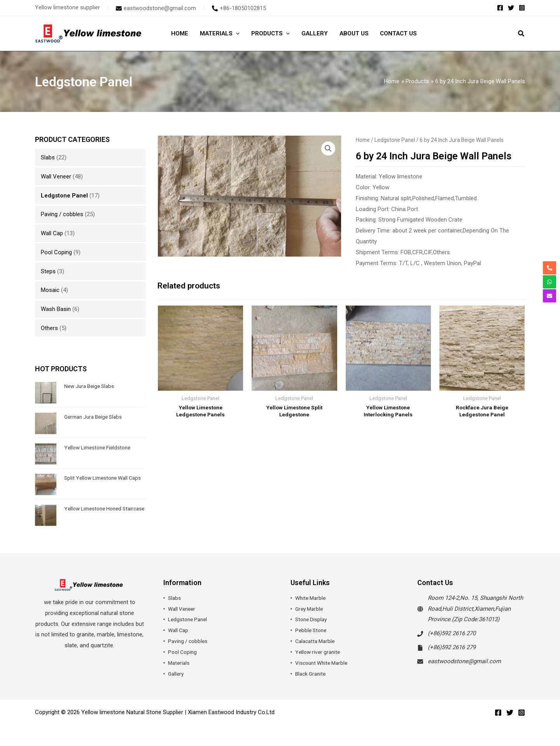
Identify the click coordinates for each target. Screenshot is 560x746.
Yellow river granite (319, 652)
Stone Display (312, 619)
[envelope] (156, 8)
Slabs (48, 157)
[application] (236, 33)
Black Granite (312, 674)
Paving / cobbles (62, 214)
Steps (48, 271)
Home (363, 140)
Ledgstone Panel (64, 196)
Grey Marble (310, 609)
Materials (180, 663)
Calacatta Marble (317, 641)
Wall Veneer (56, 176)
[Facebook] (500, 8)
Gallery (177, 674)
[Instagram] (522, 8)
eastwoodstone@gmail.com (464, 661)
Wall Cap (52, 233)
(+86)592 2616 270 (452, 633)
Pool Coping (56, 252)
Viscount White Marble (324, 663)
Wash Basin (56, 309)
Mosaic (50, 290)
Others (49, 328)
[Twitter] (511, 8)
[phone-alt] (239, 8)
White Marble (312, 598)
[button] (521, 34)
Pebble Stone (312, 630)
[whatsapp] (549, 282)
